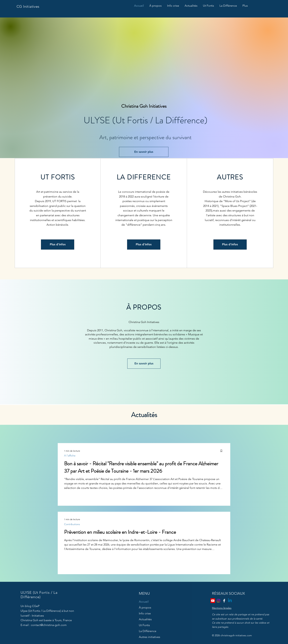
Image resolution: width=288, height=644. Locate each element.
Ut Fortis (144, 625)
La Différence (148, 631)
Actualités (145, 619)
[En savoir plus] (144, 152)
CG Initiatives (28, 6)
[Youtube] (213, 601)
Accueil (144, 602)
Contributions (72, 524)
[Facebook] (224, 601)
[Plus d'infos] (58, 245)
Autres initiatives (150, 637)
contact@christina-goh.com (49, 625)
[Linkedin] (230, 601)
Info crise (145, 613)
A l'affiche (70, 456)
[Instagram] (218, 601)
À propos (145, 607)
